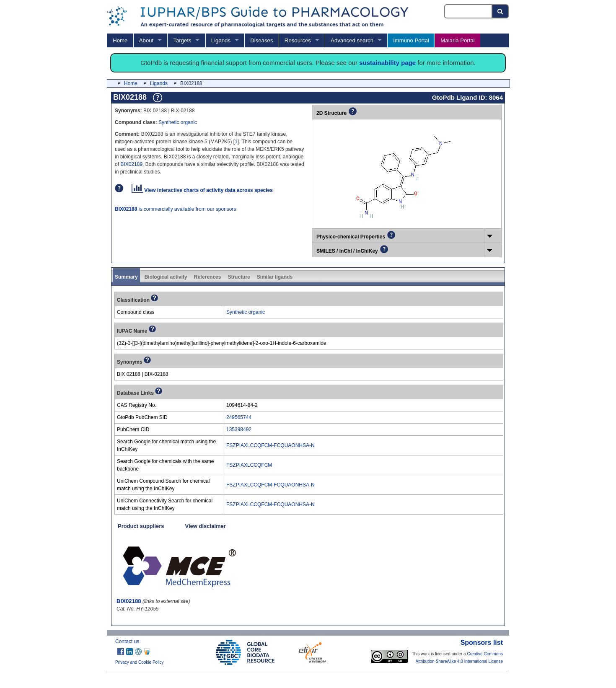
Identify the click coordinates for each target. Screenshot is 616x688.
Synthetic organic (178, 122)
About (146, 40)
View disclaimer (206, 526)
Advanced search (352, 40)
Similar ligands (275, 277)
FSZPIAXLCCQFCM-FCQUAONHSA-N (270, 445)
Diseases (261, 40)
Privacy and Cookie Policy (140, 662)
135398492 (239, 429)
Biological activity (166, 277)
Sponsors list (482, 643)
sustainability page (387, 63)
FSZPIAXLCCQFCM (249, 465)
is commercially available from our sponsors (175, 209)
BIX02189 (131, 164)
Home (120, 40)
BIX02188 (129, 601)
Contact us (127, 641)
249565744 (239, 417)
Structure (239, 277)
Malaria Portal (457, 40)
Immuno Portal (411, 40)
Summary (126, 277)
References (208, 277)
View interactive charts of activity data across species (202, 190)
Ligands (221, 40)
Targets (182, 40)
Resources (298, 40)
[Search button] (501, 11)
